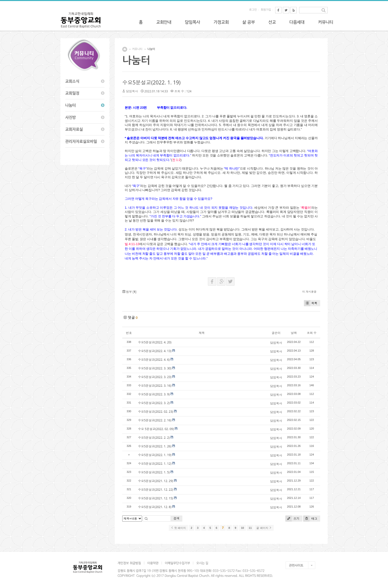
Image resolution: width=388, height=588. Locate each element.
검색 (176, 518)
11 (250, 528)
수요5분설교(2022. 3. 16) (155, 386)
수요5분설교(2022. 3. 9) (154, 394)
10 (242, 528)
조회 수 (312, 333)
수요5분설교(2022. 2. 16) (155, 420)
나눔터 (151, 49)
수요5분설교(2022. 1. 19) (151, 82)
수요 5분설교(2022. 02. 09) (156, 429)
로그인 (253, 10)
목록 (311, 303)
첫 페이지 (178, 528)
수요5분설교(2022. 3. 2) (154, 403)
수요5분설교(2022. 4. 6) (154, 360)
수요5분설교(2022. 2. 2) (154, 438)
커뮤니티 (137, 49)
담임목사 (132, 91)
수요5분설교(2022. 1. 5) (154, 472)
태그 (310, 519)
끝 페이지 (264, 528)
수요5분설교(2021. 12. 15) (156, 498)
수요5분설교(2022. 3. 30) (155, 368)
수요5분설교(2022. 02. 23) (156, 412)
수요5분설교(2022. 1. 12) (155, 464)
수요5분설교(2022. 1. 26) (155, 446)
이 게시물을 (309, 292)
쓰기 (292, 519)
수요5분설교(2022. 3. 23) (155, 377)
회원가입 (266, 10)
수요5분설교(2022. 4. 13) (155, 351)
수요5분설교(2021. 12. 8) (155, 507)
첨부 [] (129, 292)
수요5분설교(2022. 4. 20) (155, 342)
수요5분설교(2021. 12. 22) (156, 490)
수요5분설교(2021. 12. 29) (156, 481)
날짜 (294, 333)
